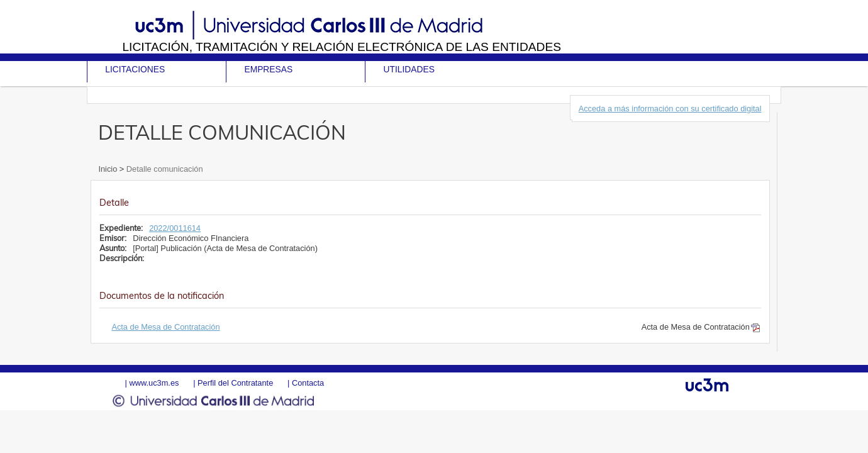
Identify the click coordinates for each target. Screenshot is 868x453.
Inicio (108, 169)
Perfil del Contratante (235, 383)
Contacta (308, 383)
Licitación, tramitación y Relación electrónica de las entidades (342, 47)
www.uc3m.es (154, 383)
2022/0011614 (175, 228)
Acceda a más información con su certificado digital (670, 109)
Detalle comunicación (163, 169)
